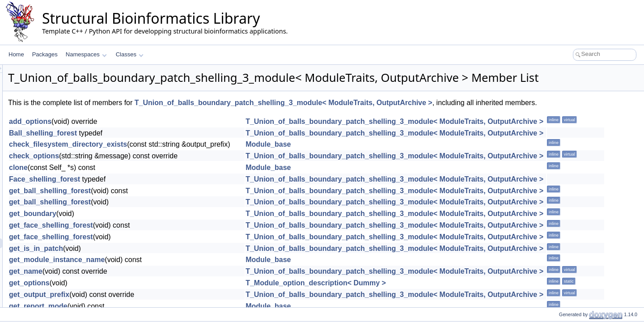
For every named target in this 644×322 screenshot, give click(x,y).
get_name (138, 293)
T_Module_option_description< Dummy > (428, 305)
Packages (45, 54)
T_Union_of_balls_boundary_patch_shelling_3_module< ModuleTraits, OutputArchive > (395, 115)
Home (16, 54)
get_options (141, 305)
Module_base (380, 166)
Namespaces (86, 54)
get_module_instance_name (169, 282)
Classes (130, 54)
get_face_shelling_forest (163, 247)
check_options (146, 178)
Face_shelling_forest (156, 201)
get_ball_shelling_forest (162, 212)
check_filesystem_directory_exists (180, 166)
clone (130, 189)
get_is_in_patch (148, 270)
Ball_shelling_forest (155, 155)
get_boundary (144, 235)
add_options (142, 143)
